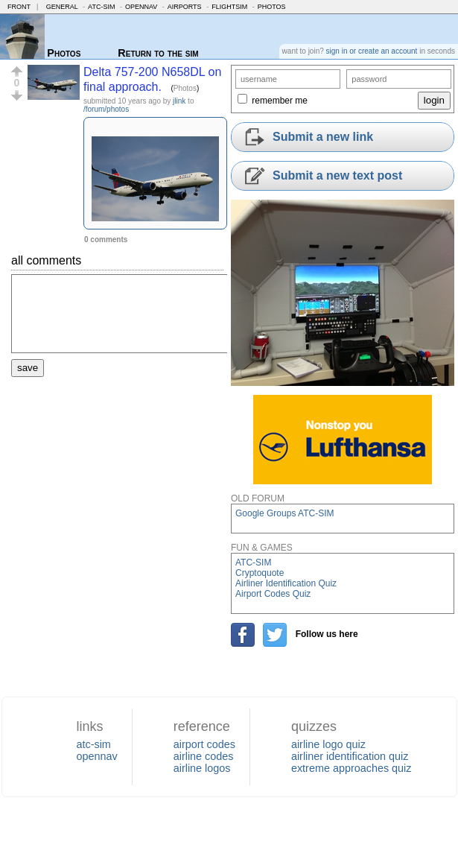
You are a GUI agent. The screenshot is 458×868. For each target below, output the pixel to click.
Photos (272, 7)
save (28, 368)
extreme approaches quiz (352, 768)
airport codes (204, 744)
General (62, 7)
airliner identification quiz (350, 756)
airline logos (202, 768)
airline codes (204, 756)
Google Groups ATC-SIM (285, 513)
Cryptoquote (260, 573)
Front (19, 7)
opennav (96, 756)
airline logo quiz (328, 744)
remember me (280, 101)
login (434, 100)
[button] (17, 72)
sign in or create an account (372, 51)
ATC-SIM (101, 7)
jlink (179, 101)
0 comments (106, 240)
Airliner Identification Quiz (286, 583)
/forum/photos (106, 109)
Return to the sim (158, 53)
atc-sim (93, 744)
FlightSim (229, 7)
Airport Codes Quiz (273, 594)
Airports (185, 7)
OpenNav (141, 7)
